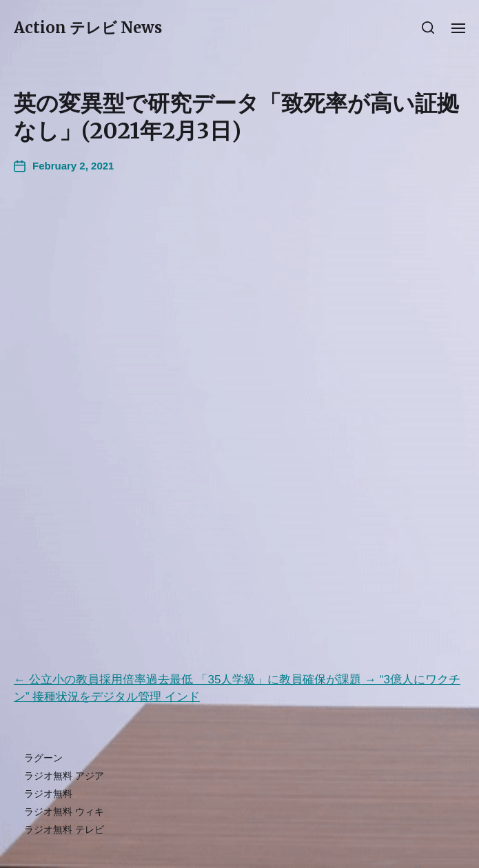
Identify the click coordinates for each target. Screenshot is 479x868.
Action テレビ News (88, 28)
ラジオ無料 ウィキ (64, 812)
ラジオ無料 (48, 794)
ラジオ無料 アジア (64, 776)
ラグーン (43, 758)
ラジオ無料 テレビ (64, 829)
